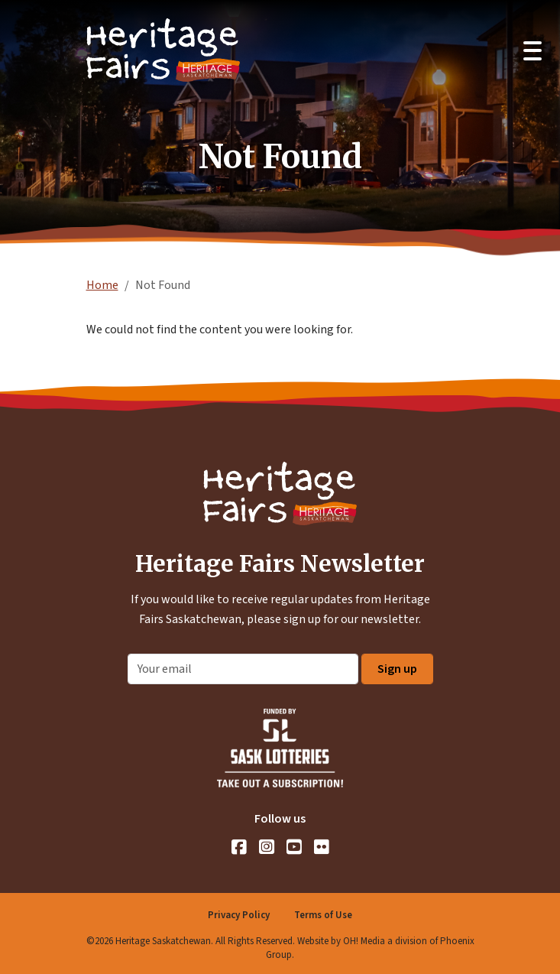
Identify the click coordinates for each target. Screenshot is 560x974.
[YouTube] (294, 847)
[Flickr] (322, 847)
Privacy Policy (239, 915)
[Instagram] (267, 847)
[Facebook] (239, 847)
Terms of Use (323, 915)
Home (102, 285)
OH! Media (364, 941)
